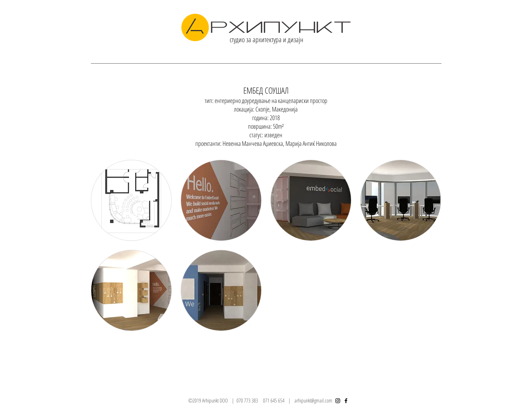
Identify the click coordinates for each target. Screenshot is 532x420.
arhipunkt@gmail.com (313, 400)
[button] (131, 200)
